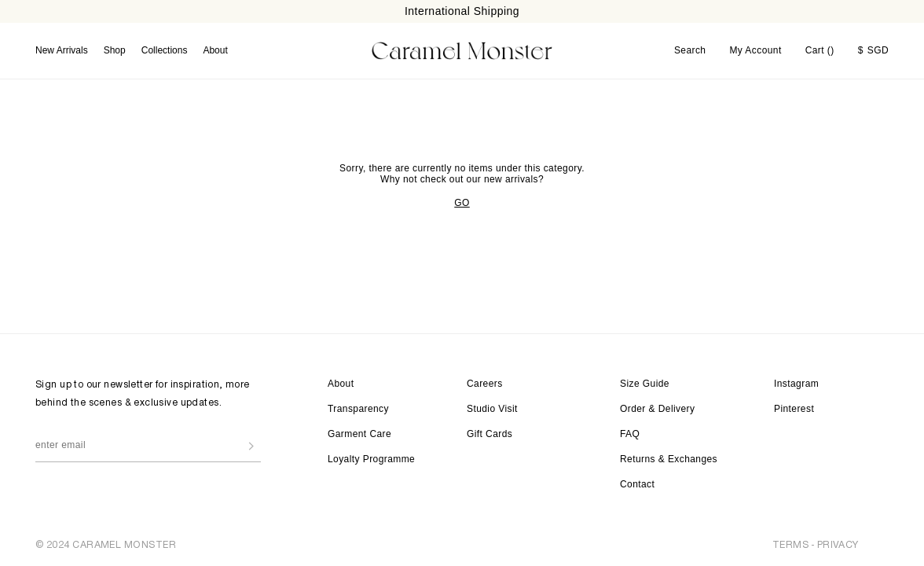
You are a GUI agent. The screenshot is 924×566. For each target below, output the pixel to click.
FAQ (630, 434)
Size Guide (645, 384)
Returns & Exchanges (669, 459)
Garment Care (359, 434)
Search (690, 50)
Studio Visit (492, 409)
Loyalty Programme (371, 459)
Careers (485, 384)
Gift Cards (489, 434)
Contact (637, 484)
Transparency (358, 409)
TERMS (790, 544)
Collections (165, 50)
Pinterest (794, 409)
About (215, 50)
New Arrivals (62, 50)
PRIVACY (838, 544)
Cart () (820, 50)
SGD (873, 50)
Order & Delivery (657, 409)
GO (462, 202)
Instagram (796, 384)
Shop (115, 50)
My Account (755, 50)
